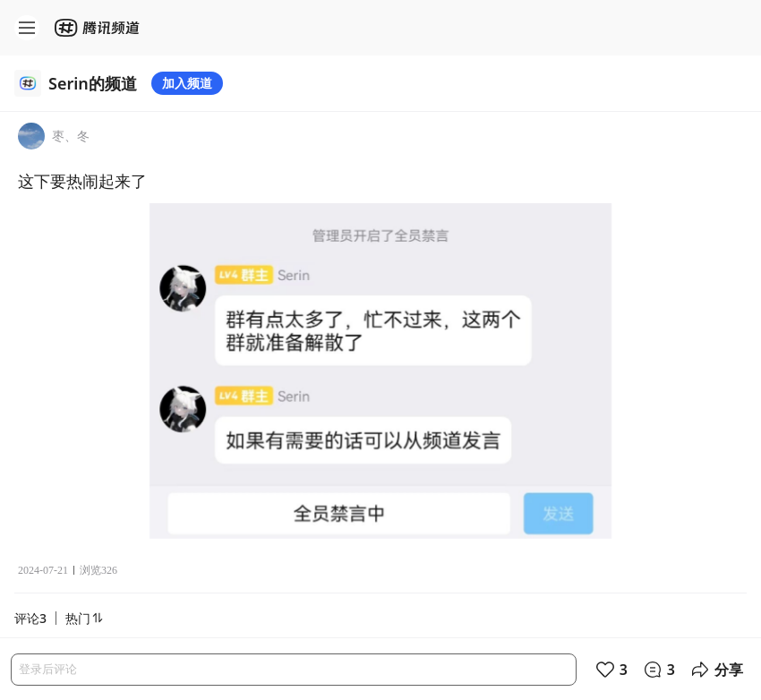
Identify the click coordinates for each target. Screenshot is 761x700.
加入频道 (187, 83)
